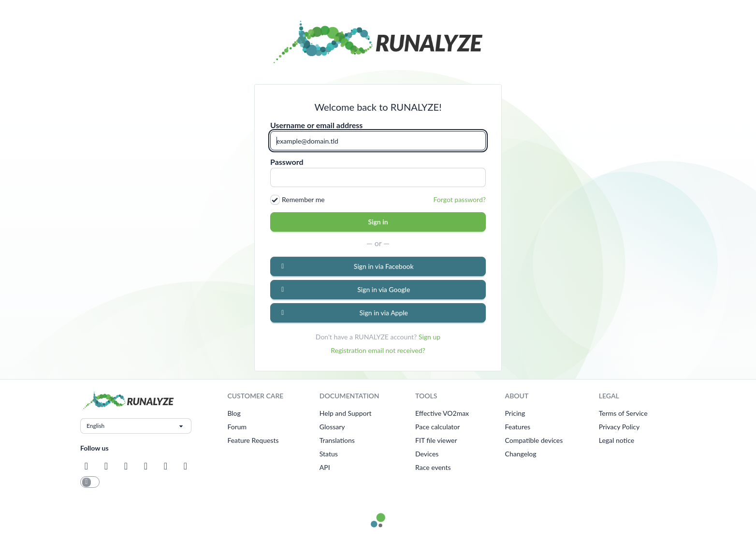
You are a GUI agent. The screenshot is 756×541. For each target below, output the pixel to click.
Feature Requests (253, 440)
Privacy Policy (619, 427)
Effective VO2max (442, 413)
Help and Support (346, 413)
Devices (427, 454)
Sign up (429, 337)
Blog (234, 413)
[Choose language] (136, 426)
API (325, 467)
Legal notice (617, 440)
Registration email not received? (378, 350)
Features (518, 427)
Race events (433, 467)
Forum (237, 427)
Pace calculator (437, 427)
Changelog (521, 454)
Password (287, 162)
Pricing (515, 413)
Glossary (332, 427)
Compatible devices (534, 440)
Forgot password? (460, 199)
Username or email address (316, 125)
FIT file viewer (436, 440)
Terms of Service (623, 413)
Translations (337, 440)
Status (329, 454)
